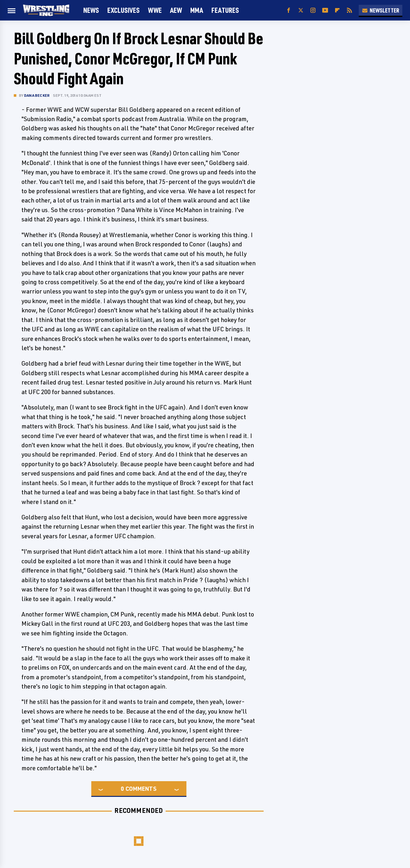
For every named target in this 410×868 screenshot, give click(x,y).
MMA (197, 10)
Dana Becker (37, 95)
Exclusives (123, 10)
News (91, 10)
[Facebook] (289, 10)
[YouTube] (325, 10)
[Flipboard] (337, 10)
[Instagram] (313, 10)
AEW (176, 10)
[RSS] (349, 10)
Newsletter (381, 10)
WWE (155, 10)
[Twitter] (301, 10)
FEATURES (225, 10)
